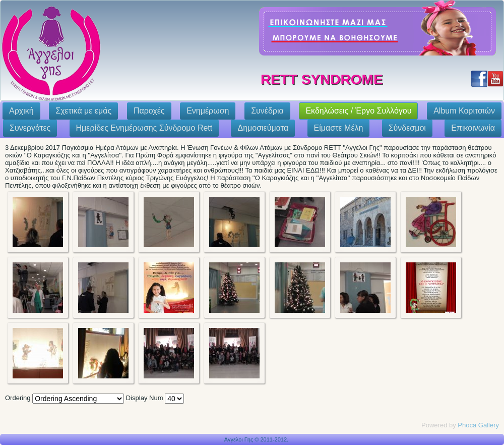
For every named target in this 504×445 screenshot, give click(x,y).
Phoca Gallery (478, 425)
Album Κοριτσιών (464, 111)
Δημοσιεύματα (263, 128)
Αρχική (21, 111)
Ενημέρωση (208, 111)
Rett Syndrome (322, 79)
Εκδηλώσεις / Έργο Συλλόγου (358, 111)
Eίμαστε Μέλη (339, 128)
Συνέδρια (267, 111)
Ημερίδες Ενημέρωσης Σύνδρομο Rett (144, 128)
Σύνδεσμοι (407, 128)
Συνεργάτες (30, 128)
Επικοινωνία (473, 128)
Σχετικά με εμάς (83, 111)
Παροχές (149, 111)
